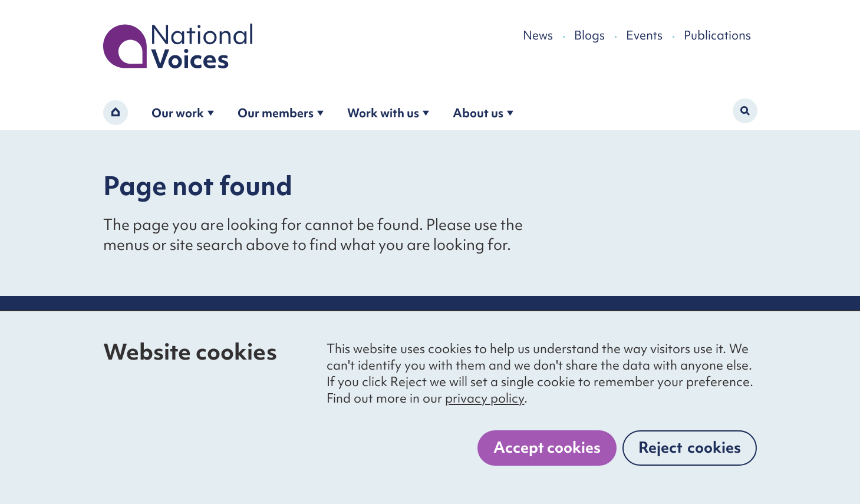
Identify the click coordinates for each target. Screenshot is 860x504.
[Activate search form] (745, 111)
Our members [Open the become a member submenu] (281, 113)
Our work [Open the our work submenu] (183, 113)
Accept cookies (547, 447)
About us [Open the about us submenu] (483, 113)
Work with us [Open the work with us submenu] (388, 113)
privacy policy (485, 398)
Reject (690, 447)
